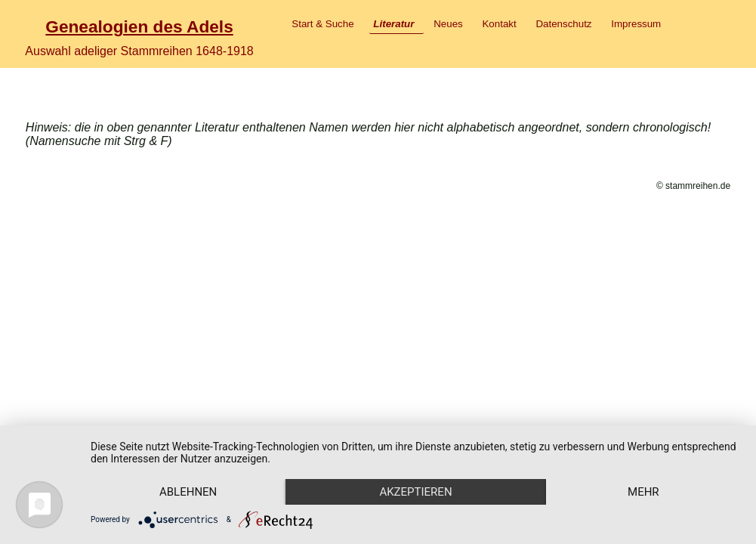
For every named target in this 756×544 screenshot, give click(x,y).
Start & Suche (322, 24)
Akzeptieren (415, 492)
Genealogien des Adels (139, 26)
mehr (643, 492)
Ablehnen (188, 492)
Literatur (393, 24)
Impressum (636, 24)
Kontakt (499, 24)
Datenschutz (563, 24)
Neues (448, 24)
